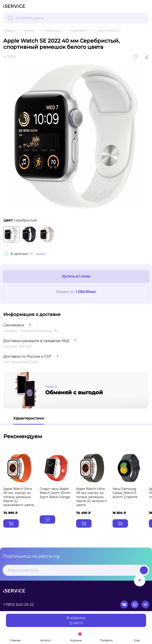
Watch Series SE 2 (109, 31)
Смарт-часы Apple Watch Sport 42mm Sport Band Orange (55, 493)
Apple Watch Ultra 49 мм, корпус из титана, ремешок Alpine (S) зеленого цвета (91, 497)
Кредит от (76, 292)
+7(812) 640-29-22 (19, 605)
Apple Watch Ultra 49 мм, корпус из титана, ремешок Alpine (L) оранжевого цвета (19, 497)
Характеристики (29, 418)
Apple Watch (79, 31)
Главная (9, 31)
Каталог (29, 31)
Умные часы (53, 31)
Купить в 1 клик (76, 276)
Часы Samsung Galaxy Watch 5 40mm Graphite (125, 493)
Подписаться (144, 570)
